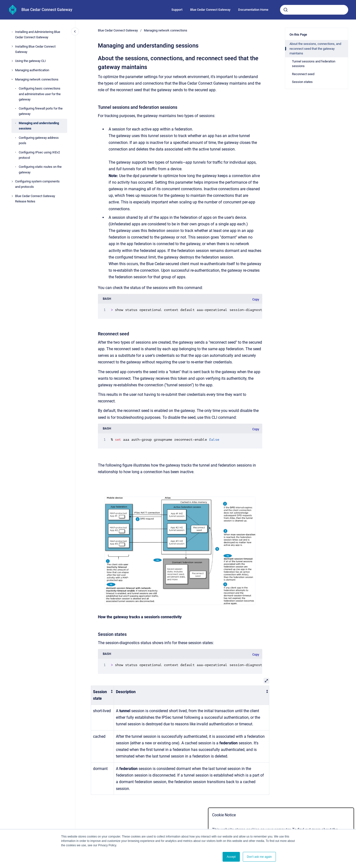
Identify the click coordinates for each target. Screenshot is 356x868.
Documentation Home (253, 10)
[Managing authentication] (12, 70)
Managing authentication (32, 70)
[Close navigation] (75, 31)
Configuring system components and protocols (37, 184)
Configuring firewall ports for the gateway (41, 111)
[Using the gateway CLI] (12, 61)
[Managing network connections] (12, 79)
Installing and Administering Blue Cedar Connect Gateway (38, 35)
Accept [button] (231, 857)
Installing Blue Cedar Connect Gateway (35, 49)
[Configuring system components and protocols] (12, 181)
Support (177, 10)
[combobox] (314, 10)
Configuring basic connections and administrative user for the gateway (40, 94)
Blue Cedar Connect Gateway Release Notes (35, 199)
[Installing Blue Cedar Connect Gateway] (12, 46)
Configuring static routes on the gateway (40, 169)
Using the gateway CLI (30, 61)
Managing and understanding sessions (39, 126)
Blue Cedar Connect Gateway (47, 10)
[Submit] (286, 10)
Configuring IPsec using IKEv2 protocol (39, 155)
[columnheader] (103, 695)
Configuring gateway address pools (39, 140)
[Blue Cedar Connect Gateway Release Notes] (12, 196)
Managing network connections (37, 79)
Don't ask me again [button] (259, 857)
